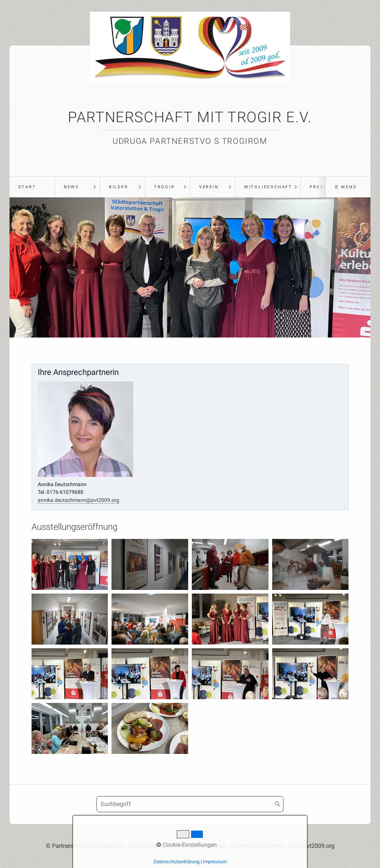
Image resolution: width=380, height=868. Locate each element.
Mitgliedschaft (268, 187)
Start (27, 187)
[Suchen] (278, 804)
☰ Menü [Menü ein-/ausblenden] (346, 187)
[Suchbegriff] (190, 804)
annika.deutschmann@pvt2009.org (78, 500)
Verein (209, 187)
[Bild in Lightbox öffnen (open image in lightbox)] (70, 564)
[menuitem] (32, 187)
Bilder (119, 187)
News (72, 187)
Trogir (165, 187)
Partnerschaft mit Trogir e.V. (190, 117)
